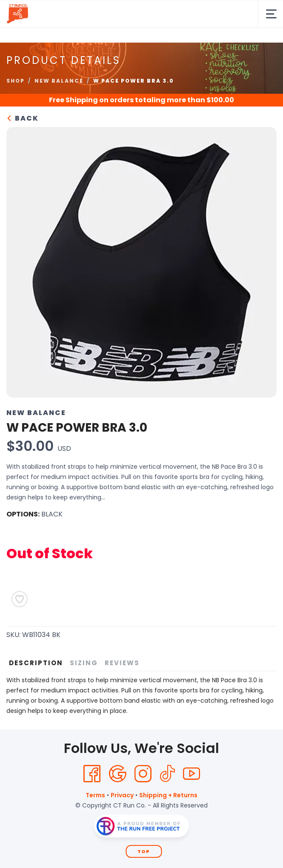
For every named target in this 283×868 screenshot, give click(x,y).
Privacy (122, 795)
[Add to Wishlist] (20, 599)
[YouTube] (192, 774)
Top (144, 851)
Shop (16, 81)
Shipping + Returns (168, 795)
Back (23, 118)
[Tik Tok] (167, 774)
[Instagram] (143, 774)
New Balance (59, 81)
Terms (95, 795)
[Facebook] (92, 774)
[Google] (117, 774)
